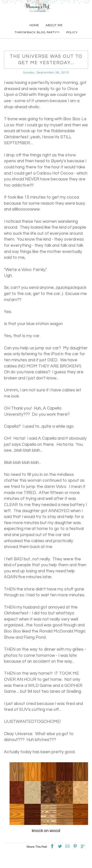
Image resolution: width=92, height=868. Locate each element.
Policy (72, 32)
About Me (54, 25)
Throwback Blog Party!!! (37, 32)
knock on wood (46, 831)
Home (34, 25)
